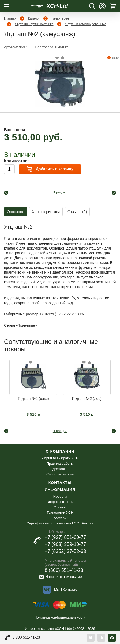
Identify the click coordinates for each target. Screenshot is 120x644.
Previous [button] (7, 379)
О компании (60, 451)
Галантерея (60, 18)
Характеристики (46, 212)
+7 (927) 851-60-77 (65, 537)
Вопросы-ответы (60, 502)
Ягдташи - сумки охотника (34, 24)
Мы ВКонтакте (66, 589)
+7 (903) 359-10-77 (65, 544)
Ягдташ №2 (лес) (87, 399)
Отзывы (60, 507)
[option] (33, 388)
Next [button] (113, 379)
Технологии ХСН (60, 513)
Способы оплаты (60, 474)
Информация (60, 490)
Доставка (60, 469)
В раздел (60, 192)
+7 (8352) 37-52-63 (65, 551)
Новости (60, 496)
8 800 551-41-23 (26, 637)
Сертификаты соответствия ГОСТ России (60, 523)
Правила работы (60, 464)
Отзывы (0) (77, 212)
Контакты (60, 483)
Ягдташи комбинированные (86, 24)
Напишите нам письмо (64, 577)
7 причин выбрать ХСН (60, 458)
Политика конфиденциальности (60, 617)
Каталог (34, 18)
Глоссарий (60, 518)
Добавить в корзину (50, 169)
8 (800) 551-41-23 (64, 570)
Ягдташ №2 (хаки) (33, 399)
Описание (16, 212)
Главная (10, 18)
